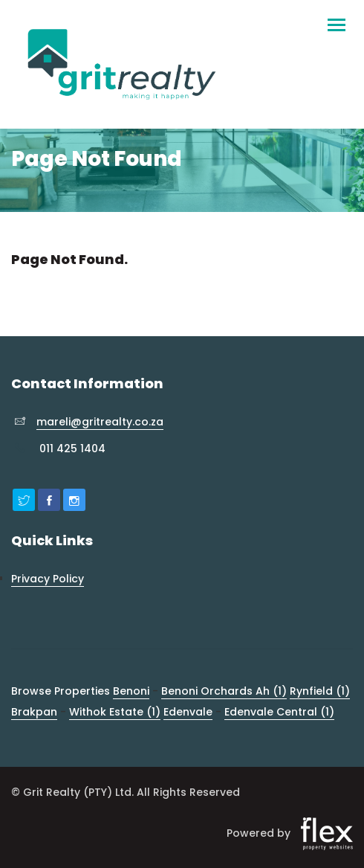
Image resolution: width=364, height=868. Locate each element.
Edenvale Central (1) (279, 712)
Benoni (131, 691)
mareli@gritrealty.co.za (100, 422)
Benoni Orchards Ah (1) (224, 691)
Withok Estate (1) (115, 712)
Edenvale (188, 712)
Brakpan (34, 712)
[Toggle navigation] (336, 19)
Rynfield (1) (320, 691)
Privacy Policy (48, 579)
